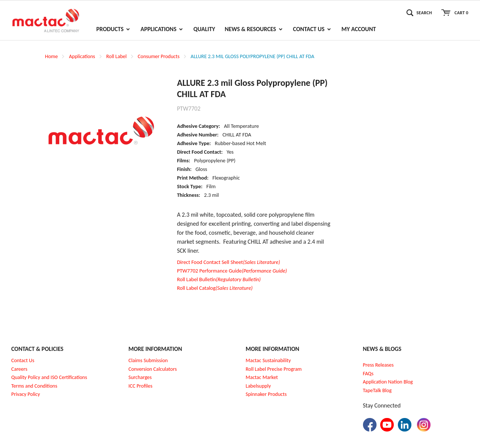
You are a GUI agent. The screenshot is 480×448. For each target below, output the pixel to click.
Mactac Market (262, 377)
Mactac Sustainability (268, 360)
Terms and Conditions (34, 386)
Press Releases (378, 365)
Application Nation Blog (388, 382)
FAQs (368, 374)
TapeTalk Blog (377, 390)
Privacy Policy (26, 394)
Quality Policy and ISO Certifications (49, 377)
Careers (19, 369)
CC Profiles (141, 386)
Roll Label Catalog (215, 288)
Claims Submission (148, 360)
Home (51, 56)
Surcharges (140, 377)
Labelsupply (258, 386)
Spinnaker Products (266, 394)
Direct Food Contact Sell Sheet (229, 262)
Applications (82, 56)
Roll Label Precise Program (274, 369)
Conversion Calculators (153, 369)
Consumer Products (158, 56)
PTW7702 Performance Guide (232, 271)
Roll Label (116, 56)
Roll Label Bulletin (219, 279)
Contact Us (23, 360)
